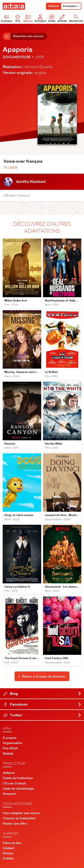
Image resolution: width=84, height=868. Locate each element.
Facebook (42, 704)
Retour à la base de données (42, 676)
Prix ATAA (10, 748)
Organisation (12, 743)
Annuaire (40, 18)
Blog (42, 693)
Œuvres (28, 18)
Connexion (71, 6)
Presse (8, 853)
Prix (18, 18)
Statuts (8, 753)
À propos (10, 738)
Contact (9, 848)
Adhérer (54, 6)
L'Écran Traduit (14, 783)
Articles (62, 18)
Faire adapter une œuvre (21, 813)
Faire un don (12, 843)
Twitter (42, 715)
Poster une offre (15, 824)
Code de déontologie (18, 788)
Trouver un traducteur (19, 818)
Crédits (8, 858)
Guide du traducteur (18, 778)
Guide (52, 18)
